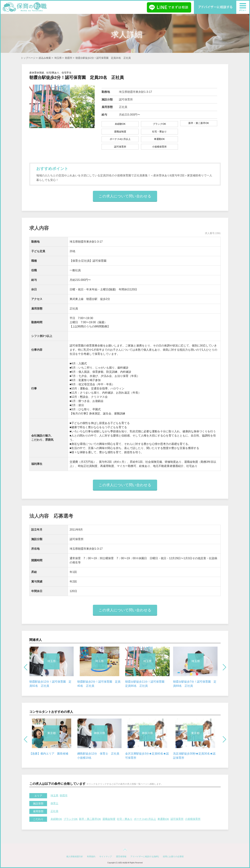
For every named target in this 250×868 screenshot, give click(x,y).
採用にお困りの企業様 (173, 857)
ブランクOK (71, 819)
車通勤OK (163, 819)
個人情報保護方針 (75, 857)
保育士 (54, 803)
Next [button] (224, 667)
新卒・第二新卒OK (90, 819)
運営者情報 (121, 857)
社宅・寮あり (125, 819)
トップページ (28, 58)
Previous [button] (26, 667)
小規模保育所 (193, 819)
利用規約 (91, 857)
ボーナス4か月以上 (145, 819)
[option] (52, 667)
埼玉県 (58, 58)
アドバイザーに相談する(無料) (145, 857)
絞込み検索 (45, 58)
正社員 (54, 811)
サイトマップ (106, 857)
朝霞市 (69, 58)
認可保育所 (177, 819)
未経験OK (56, 819)
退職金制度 (109, 819)
